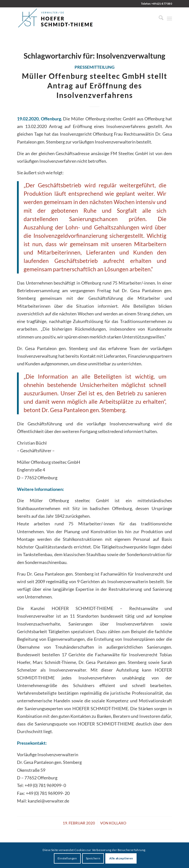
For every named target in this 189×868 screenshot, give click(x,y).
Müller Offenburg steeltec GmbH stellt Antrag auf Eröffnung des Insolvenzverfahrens (95, 85)
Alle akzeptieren (121, 858)
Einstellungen (67, 858)
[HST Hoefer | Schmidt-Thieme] (56, 18)
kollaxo (118, 823)
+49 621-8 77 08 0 (162, 4)
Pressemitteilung (94, 67)
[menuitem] (159, 18)
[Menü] (169, 18)
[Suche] (159, 18)
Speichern (93, 858)
